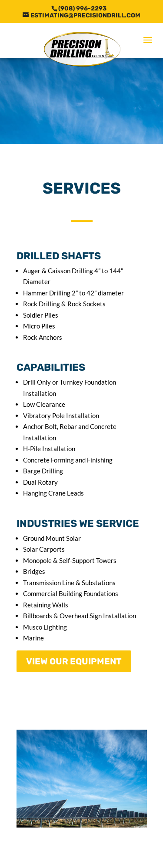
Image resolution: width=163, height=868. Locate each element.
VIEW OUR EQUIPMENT (74, 661)
